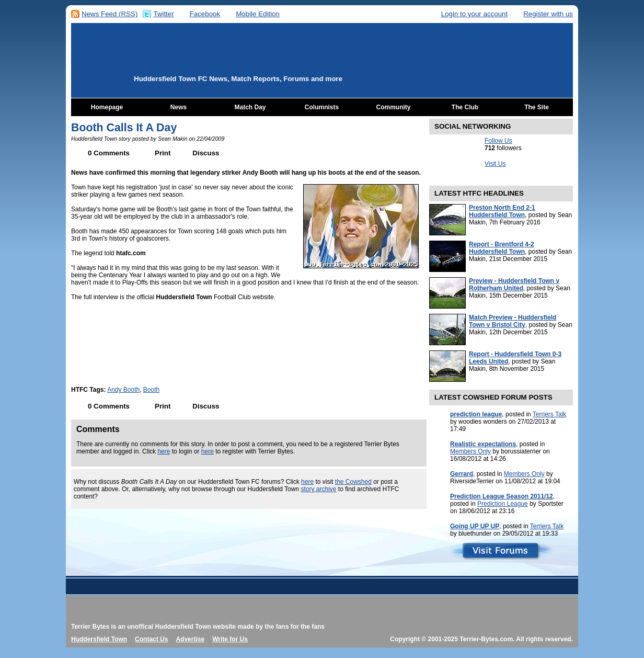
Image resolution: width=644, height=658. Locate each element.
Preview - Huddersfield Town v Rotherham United (514, 285)
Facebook (205, 14)
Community (394, 107)
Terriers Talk (549, 414)
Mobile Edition (258, 14)
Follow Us (498, 141)
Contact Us (151, 639)
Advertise (190, 639)
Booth (151, 390)
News (179, 107)
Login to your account (474, 14)
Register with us (548, 14)
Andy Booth (123, 390)
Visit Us (495, 164)
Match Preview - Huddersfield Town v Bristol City (513, 321)
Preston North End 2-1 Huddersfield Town (502, 211)
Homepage (107, 107)
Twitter (163, 14)
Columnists (322, 107)
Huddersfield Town (99, 639)
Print (163, 153)
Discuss (206, 153)
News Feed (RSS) (110, 14)
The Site (537, 107)
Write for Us (230, 639)
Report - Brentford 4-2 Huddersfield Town (502, 248)
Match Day (250, 107)
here (164, 451)
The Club (465, 107)
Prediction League (503, 504)
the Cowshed (353, 482)
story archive (318, 489)
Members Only (470, 451)
